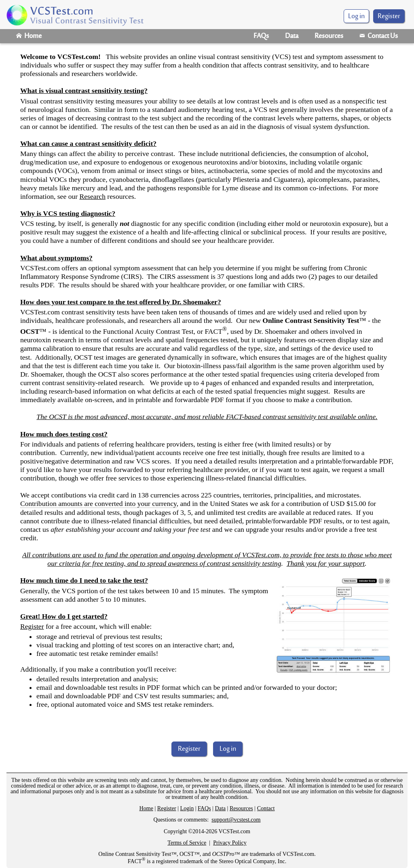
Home (29, 36)
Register (389, 17)
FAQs (261, 36)
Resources (329, 36)
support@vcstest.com (236, 820)
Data (292, 36)
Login (187, 808)
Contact (266, 808)
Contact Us (379, 36)
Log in (228, 749)
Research (92, 196)
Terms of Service (187, 843)
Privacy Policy (230, 843)
